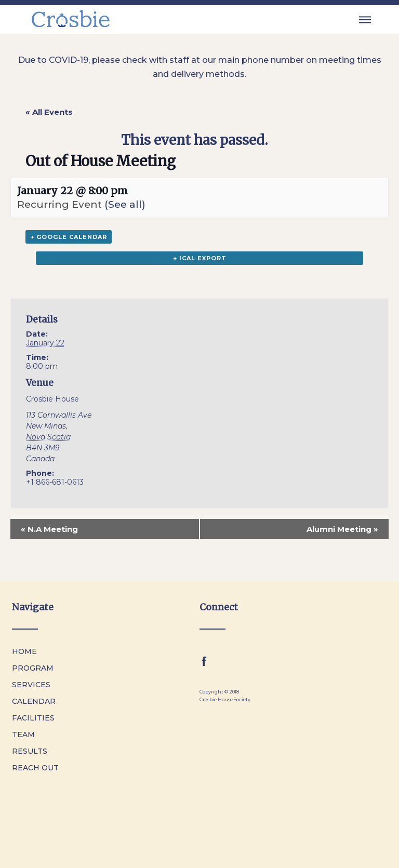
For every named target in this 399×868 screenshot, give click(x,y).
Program (33, 668)
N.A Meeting (49, 529)
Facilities (33, 718)
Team (23, 735)
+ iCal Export (200, 258)
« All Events (49, 112)
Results (30, 751)
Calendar (34, 701)
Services (31, 685)
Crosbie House (52, 399)
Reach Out (35, 768)
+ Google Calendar (69, 237)
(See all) (125, 204)
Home (24, 651)
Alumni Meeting (342, 529)
